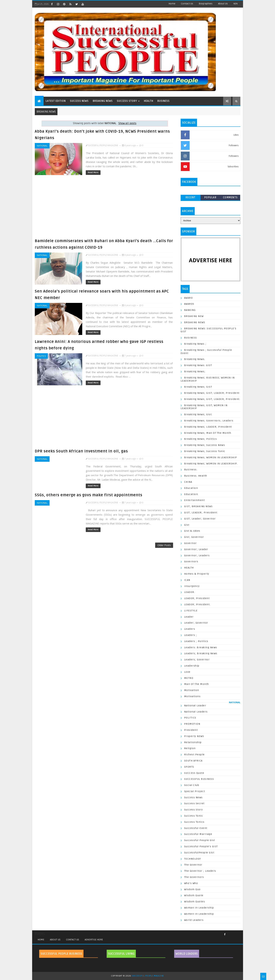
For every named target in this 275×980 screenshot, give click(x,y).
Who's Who (191, 883)
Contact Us (187, 4)
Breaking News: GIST (198, 365)
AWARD (189, 298)
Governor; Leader (196, 549)
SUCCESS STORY (127, 101)
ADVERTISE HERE (94, 940)
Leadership (192, 666)
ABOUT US (55, 940)
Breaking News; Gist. (198, 414)
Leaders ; (191, 635)
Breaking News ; (195, 344)
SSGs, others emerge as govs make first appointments (89, 495)
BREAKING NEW (194, 316)
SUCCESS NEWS (79, 101)
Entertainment (195, 500)
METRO (189, 678)
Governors (191, 561)
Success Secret (194, 803)
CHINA (188, 482)
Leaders (190, 629)
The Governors (194, 877)
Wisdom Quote (194, 895)
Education (191, 488)
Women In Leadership (199, 914)
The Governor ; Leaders (200, 871)
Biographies (206, 4)
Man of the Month (197, 684)
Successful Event (196, 828)
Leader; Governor (196, 623)
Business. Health (196, 476)
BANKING (190, 310)
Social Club (192, 785)
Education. (191, 494)
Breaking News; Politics (201, 439)
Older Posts (164, 545)
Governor (190, 543)
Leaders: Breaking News (201, 647)
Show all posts (127, 123)
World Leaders (194, 920)
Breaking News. (195, 359)
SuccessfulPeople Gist (199, 853)
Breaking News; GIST (198, 387)
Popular (211, 197)
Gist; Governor (194, 537)
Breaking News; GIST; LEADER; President (212, 393)
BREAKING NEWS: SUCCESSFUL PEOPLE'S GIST (209, 330)
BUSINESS (164, 101)
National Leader (195, 706)
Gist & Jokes (192, 531)
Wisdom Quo (192, 889)
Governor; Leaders (197, 556)
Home (172, 4)
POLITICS (41, 356)
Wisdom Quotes (195, 902)
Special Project (195, 791)
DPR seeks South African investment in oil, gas (81, 451)
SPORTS (189, 767)
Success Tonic (194, 816)
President (191, 730)
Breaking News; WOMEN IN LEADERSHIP (211, 457)
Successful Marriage (198, 834)
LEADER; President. (197, 604)
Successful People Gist (200, 840)
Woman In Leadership (199, 908)
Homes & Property (197, 574)
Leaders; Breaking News (201, 653)
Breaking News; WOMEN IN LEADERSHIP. (211, 464)
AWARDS (189, 304)
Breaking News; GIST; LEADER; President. (212, 399)
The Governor (193, 865)
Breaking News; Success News (205, 445)
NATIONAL (42, 146)
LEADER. (190, 592)
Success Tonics (194, 822)
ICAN (187, 580)
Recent (191, 197)
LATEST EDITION (56, 101)
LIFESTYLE (191, 611)
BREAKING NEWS (103, 101)
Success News (193, 797)
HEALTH (149, 101)
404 (235, 4)
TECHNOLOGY (193, 859)
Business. (191, 470)
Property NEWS (194, 736)
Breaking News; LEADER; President (208, 427)
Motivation (192, 690)
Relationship (193, 742)
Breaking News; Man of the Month (208, 433)
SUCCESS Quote (194, 773)
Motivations (192, 696)
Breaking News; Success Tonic (205, 451)
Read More (93, 172)
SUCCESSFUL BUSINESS (199, 779)
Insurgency (192, 586)
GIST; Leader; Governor (200, 519)
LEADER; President (197, 598)
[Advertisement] (105, 208)
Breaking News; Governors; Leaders (209, 421)
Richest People (194, 755)
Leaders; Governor (197, 660)
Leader (189, 617)
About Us (223, 4)
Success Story (194, 810)
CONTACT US (73, 940)
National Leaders (196, 712)
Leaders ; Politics (196, 641)
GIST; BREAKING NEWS (198, 506)
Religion (190, 748)
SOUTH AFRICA (193, 761)
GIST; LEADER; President (201, 513)
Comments (230, 197)
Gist (187, 525)
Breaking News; (195, 371)
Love (187, 672)
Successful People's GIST (201, 846)
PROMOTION (192, 724)
